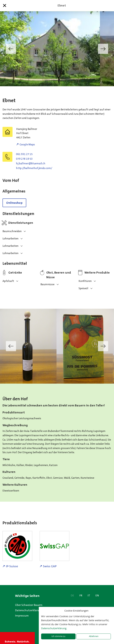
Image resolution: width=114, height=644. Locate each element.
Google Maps (27, 144)
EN (97, 595)
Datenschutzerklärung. (54, 628)
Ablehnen (94, 636)
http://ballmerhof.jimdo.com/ (34, 168)
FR (81, 595)
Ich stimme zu (58, 636)
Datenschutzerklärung (29, 610)
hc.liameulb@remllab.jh (31, 163)
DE (72, 595)
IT (89, 595)
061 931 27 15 (24, 154)
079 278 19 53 (24, 159)
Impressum (22, 616)
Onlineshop (14, 203)
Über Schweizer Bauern (29, 605)
